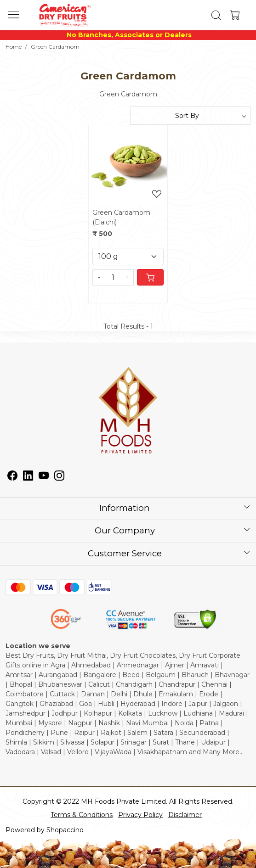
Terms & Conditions (82, 815)
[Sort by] (191, 116)
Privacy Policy (140, 815)
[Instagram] (59, 477)
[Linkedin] (28, 477)
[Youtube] (44, 477)
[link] (216, 15)
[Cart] (150, 277)
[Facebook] (12, 477)
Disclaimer (185, 815)
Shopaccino (65, 830)
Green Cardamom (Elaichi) (121, 217)
